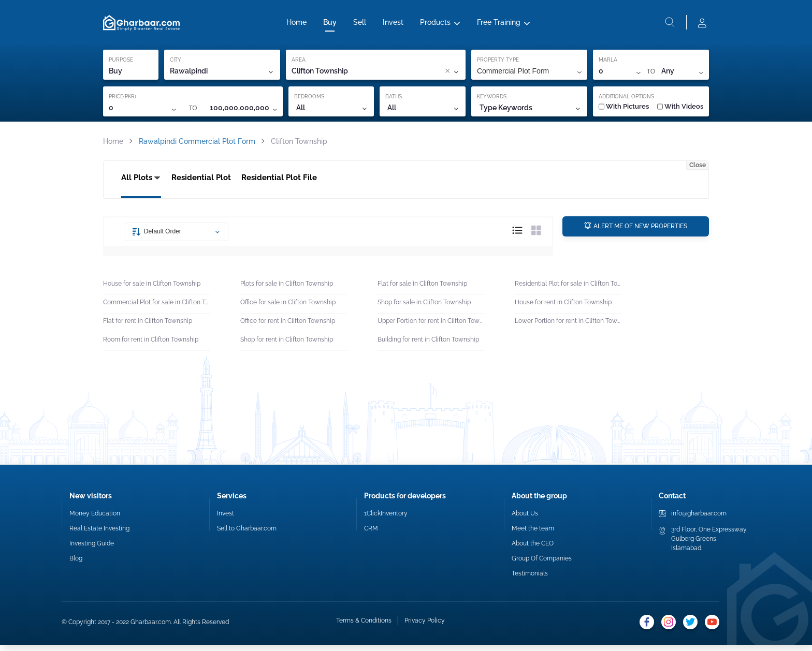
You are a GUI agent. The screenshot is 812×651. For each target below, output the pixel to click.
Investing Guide (92, 550)
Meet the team (533, 535)
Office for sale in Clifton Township (288, 308)
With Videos (680, 110)
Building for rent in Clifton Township (428, 346)
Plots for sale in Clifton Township (287, 290)
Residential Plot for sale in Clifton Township (568, 290)
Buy (330, 24)
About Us (525, 520)
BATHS (394, 101)
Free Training (499, 24)
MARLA (608, 64)
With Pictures (624, 110)
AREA (299, 64)
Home (296, 24)
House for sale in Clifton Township (152, 290)
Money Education (95, 520)
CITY (176, 64)
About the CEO (533, 550)
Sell (360, 24)
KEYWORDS (492, 101)
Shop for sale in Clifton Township (424, 308)
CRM (371, 535)
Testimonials (530, 580)
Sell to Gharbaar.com (247, 535)
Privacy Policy (425, 628)
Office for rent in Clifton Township (288, 327)
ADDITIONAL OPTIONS (626, 101)
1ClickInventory (386, 520)
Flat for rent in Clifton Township (148, 327)
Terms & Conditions (364, 628)
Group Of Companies (542, 565)
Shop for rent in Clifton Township (287, 346)
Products (435, 24)
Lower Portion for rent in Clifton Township (568, 327)
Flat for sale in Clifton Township (422, 290)
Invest (393, 24)
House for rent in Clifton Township (563, 308)
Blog (76, 565)
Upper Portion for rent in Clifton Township (431, 327)
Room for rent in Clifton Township (151, 346)
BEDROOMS (309, 101)
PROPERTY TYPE (498, 64)
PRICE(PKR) (122, 101)
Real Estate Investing (99, 535)
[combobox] (399, 76)
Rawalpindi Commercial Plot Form (197, 145)
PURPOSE (121, 64)
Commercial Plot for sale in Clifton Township (156, 308)
